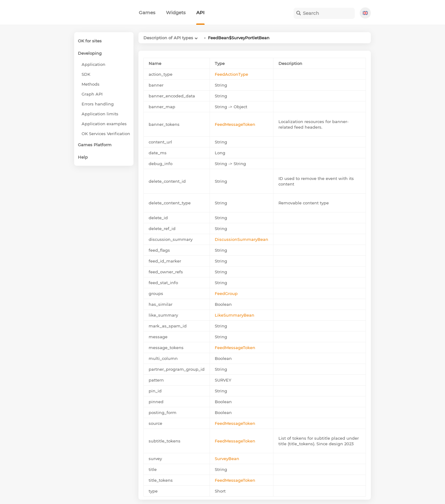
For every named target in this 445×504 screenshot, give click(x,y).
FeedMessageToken (235, 124)
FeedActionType (231, 74)
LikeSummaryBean (235, 315)
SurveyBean (227, 459)
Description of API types (168, 38)
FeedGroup (226, 293)
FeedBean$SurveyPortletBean (239, 38)
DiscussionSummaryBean (242, 239)
